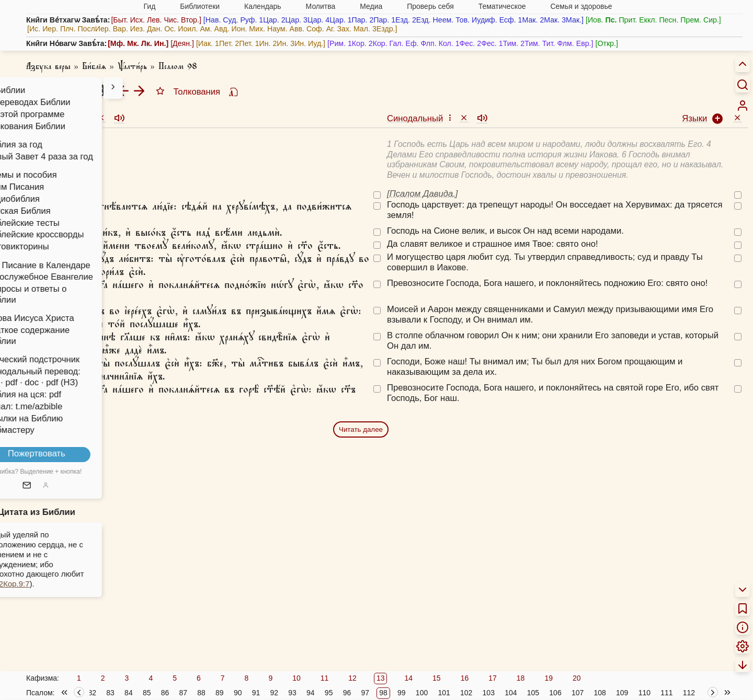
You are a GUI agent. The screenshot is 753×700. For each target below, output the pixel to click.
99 (402, 693)
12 (352, 678)
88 (201, 693)
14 (408, 678)
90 (238, 693)
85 (147, 693)
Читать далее (361, 429)
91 (256, 693)
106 (555, 693)
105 (533, 693)
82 (93, 693)
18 (521, 678)
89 (220, 693)
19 (549, 678)
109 (622, 693)
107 (578, 693)
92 (274, 693)
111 (666, 693)
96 (347, 693)
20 (577, 678)
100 (422, 693)
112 (689, 693)
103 (489, 693)
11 (325, 678)
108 (600, 693)
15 (437, 678)
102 (466, 693)
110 (644, 693)
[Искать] (743, 84)
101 (444, 693)
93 (292, 693)
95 (329, 693)
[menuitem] (743, 106)
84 (129, 693)
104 (511, 693)
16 (465, 678)
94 (311, 693)
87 (183, 693)
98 (383, 693)
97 (365, 693)
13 (381, 678)
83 (110, 693)
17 (493, 678)
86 (165, 693)
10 (296, 678)
